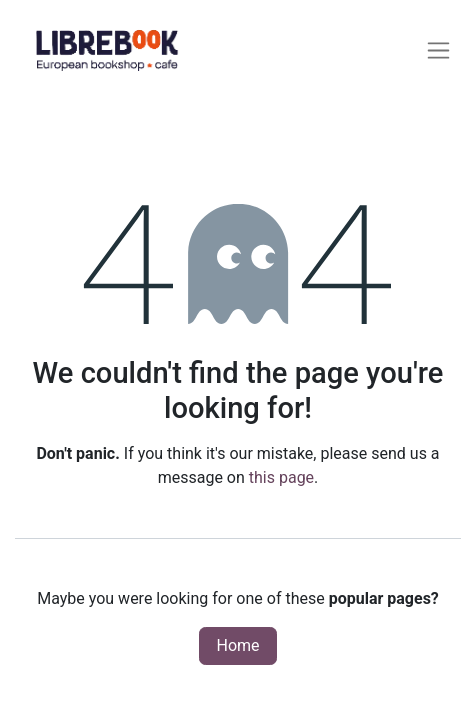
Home (237, 645)
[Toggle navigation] (438, 50)
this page (281, 477)
